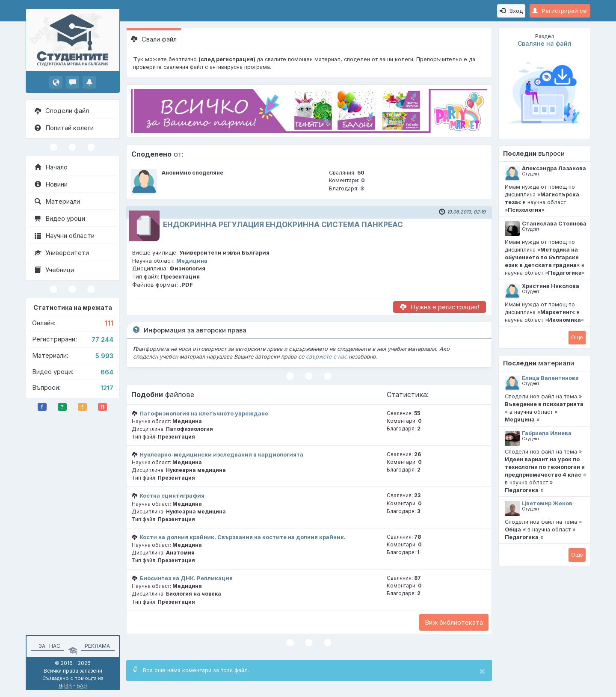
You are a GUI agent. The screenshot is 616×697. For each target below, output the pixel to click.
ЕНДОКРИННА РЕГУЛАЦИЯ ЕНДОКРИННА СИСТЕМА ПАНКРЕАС (283, 225)
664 (107, 372)
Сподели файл (62, 111)
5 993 (104, 356)
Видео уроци (60, 218)
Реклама (97, 646)
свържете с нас (326, 357)
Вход (511, 11)
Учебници (54, 270)
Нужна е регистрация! (440, 307)
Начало (51, 167)
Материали (57, 201)
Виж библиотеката (454, 622)
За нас (48, 646)
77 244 (102, 340)
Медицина (192, 261)
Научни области (65, 236)
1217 (107, 388)
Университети (62, 253)
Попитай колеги (64, 128)
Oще (577, 337)
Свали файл (154, 39)
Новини (51, 184)
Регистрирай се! (560, 11)
